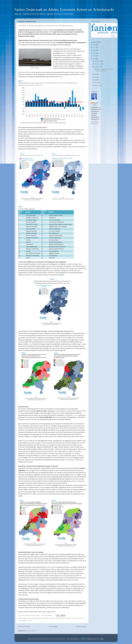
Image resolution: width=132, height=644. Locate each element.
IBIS (66, 618)
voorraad (29, 621)
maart (97, 83)
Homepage (53, 627)
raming (20, 621)
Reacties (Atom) (32, 631)
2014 (95, 56)
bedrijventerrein (27, 618)
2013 (95, 59)
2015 (95, 53)
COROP (50, 32)
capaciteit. (52, 618)
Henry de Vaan (96, 104)
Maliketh (83, 639)
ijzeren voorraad (72, 618)
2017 (95, 48)
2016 (95, 50)
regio (24, 621)
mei (96, 77)
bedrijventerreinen (38, 618)
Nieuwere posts (24, 627)
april (96, 80)
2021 (95, 45)
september (98, 64)
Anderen (76, 415)
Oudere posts (81, 627)
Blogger (102, 639)
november (98, 61)
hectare (62, 618)
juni (96, 74)
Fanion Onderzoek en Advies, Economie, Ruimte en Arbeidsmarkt (64, 10)
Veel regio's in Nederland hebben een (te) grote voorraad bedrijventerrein (46, 26)
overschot (81, 618)
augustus (98, 67)
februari (97, 86)
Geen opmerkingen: (47, 615)
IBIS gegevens (45, 30)
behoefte (46, 618)
